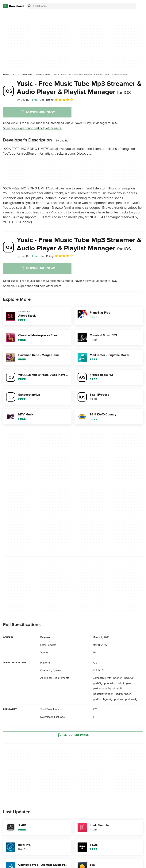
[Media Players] (43, 75)
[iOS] (15, 75)
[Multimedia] (26, 75)
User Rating (57, 100)
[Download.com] (13, 6)
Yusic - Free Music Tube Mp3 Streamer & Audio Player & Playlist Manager (79, 88)
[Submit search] (30, 6)
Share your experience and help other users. (32, 128)
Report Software (73, 735)
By (23, 100)
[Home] (6, 75)
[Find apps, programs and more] (81, 6)
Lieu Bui (64, 141)
